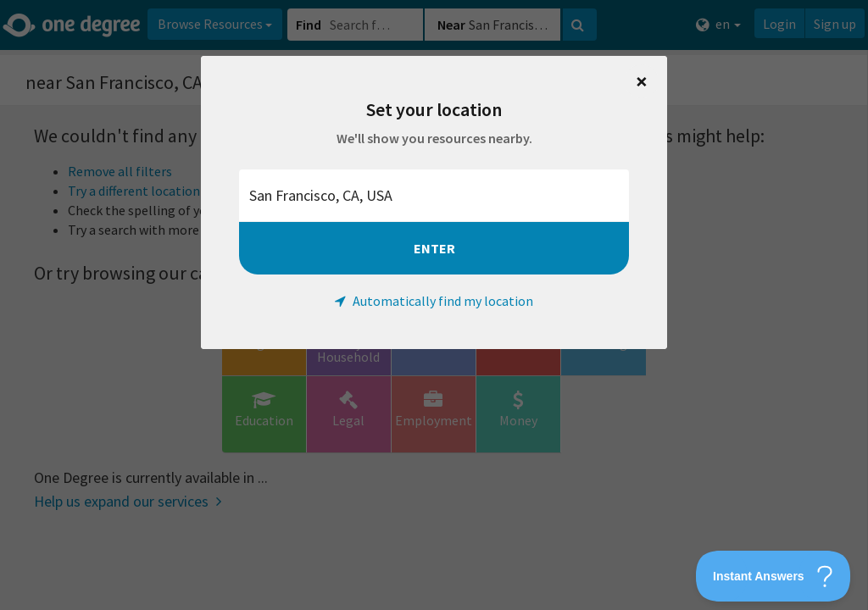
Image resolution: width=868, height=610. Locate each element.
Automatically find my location (434, 301)
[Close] (642, 81)
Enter (434, 248)
